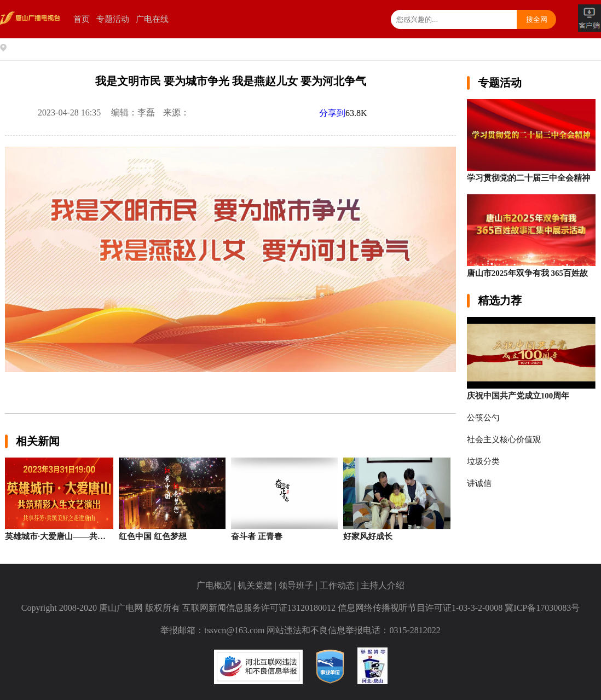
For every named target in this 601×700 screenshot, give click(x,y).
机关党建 (255, 585)
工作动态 (337, 585)
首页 (82, 19)
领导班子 (296, 585)
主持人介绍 (383, 585)
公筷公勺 (483, 418)
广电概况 (214, 585)
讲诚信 (479, 483)
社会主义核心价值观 (504, 439)
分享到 (332, 113)
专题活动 (113, 19)
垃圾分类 (483, 461)
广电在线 (152, 19)
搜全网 (537, 19)
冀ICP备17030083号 (542, 608)
